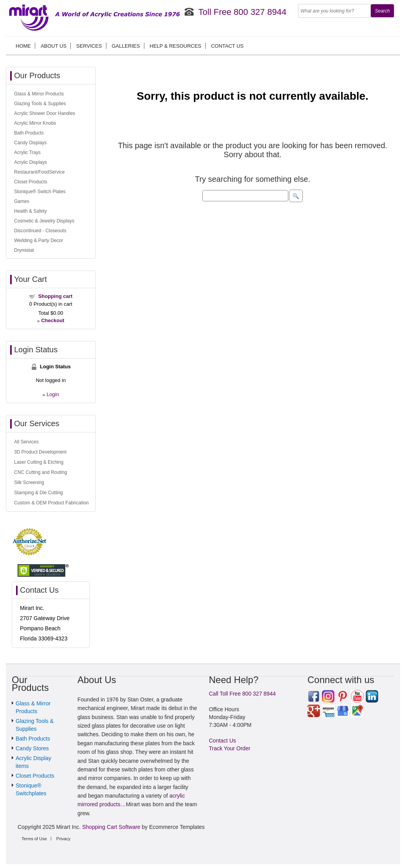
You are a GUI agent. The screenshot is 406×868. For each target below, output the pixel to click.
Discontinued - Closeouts (40, 231)
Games (22, 201)
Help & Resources (176, 46)
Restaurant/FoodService (39, 172)
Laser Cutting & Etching (39, 462)
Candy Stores (32, 748)
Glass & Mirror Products (39, 94)
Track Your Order (230, 748)
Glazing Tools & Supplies (40, 104)
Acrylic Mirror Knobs (35, 123)
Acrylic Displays (31, 162)
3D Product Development (40, 452)
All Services (26, 442)
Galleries (126, 46)
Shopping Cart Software (111, 827)
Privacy (63, 839)
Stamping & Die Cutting (39, 493)
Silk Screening (29, 482)
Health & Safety (30, 211)
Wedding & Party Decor (39, 240)
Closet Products (31, 182)
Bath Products (29, 133)
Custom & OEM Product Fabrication (51, 503)
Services (89, 46)
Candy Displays (30, 143)
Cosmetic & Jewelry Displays (44, 221)
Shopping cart (55, 296)
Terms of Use (34, 839)
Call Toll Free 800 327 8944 (242, 694)
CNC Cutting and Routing (40, 472)
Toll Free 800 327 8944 (242, 12)
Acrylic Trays (27, 152)
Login (53, 394)
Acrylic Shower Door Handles (45, 113)
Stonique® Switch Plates (40, 192)
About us (54, 46)
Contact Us (227, 46)
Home (23, 46)
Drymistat (24, 250)
